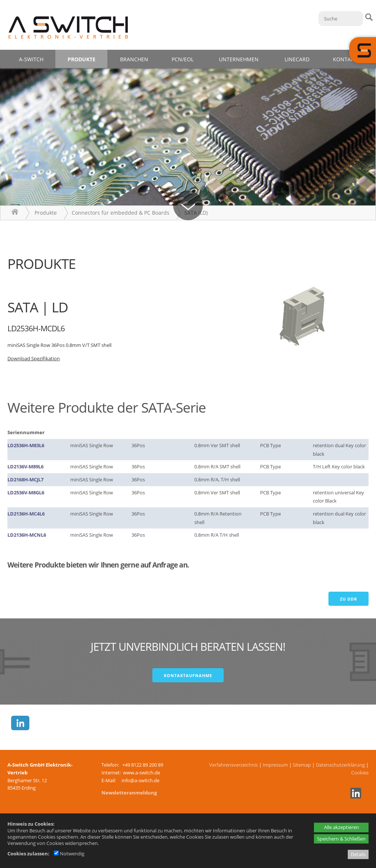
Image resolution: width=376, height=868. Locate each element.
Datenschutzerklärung (340, 765)
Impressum (275, 765)
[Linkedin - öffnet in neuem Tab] (355, 797)
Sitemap (302, 765)
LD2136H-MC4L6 (26, 514)
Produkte (82, 59)
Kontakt (345, 59)
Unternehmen (239, 59)
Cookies (360, 773)
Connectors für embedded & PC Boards (121, 213)
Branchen (134, 59)
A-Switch (31, 59)
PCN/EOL (183, 59)
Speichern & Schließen (341, 839)
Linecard (297, 59)
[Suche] (341, 19)
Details (358, 854)
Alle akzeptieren (341, 827)
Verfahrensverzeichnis (234, 765)
